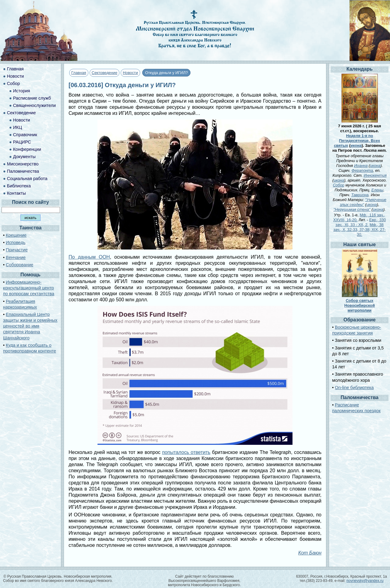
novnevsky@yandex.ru (365, 581)
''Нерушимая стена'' (352, 209)
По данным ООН (89, 257)
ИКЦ (18, 127)
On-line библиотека (354, 388)
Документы (24, 157)
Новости (130, 73)
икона (356, 145)
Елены (377, 190)
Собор (14, 83)
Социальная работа (27, 179)
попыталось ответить (186, 452)
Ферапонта (362, 170)
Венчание (16, 257)
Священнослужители (34, 105)
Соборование (19, 265)
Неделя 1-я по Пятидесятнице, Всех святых (357, 141)
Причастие (17, 250)
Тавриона (360, 195)
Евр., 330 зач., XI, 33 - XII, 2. (361, 222)
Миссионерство (23, 164)
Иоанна (361, 166)
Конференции (27, 149)
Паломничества (23, 171)
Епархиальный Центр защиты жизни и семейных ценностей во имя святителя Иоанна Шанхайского (30, 326)
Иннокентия (375, 175)
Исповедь (16, 243)
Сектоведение (105, 73)
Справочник (25, 135)
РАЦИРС (22, 142)
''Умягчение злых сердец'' (363, 202)
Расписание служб (32, 98)
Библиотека (19, 186)
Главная (79, 73)
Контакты (16, 193)
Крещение (16, 235)
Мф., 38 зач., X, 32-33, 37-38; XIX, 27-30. (360, 230)
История (22, 91)
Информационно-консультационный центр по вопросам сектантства (29, 288)
